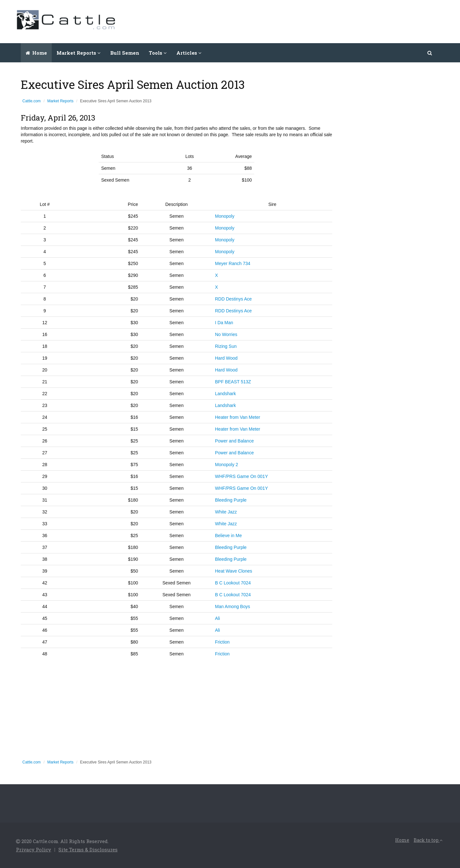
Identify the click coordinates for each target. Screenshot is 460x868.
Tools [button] (158, 53)
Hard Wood (226, 358)
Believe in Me (228, 536)
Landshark (225, 394)
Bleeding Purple (231, 500)
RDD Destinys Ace (233, 299)
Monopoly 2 (226, 465)
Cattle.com (31, 101)
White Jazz (226, 512)
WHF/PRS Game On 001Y (241, 476)
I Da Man (224, 323)
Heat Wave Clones (234, 571)
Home (36, 53)
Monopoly (225, 216)
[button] (430, 53)
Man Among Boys (233, 606)
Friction (222, 642)
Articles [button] (189, 53)
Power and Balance (234, 441)
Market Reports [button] (79, 53)
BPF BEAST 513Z (233, 382)
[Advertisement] (328, 21)
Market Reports (60, 101)
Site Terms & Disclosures (88, 849)
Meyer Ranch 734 (233, 263)
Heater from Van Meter (238, 417)
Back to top (428, 840)
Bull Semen (125, 53)
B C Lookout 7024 (233, 583)
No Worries (226, 334)
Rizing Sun (226, 346)
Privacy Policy (34, 849)
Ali (218, 618)
